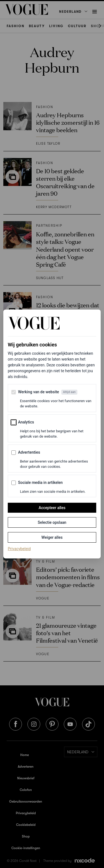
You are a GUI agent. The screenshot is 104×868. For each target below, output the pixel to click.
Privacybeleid (19, 548)
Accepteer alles (52, 508)
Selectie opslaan (52, 522)
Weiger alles (52, 537)
